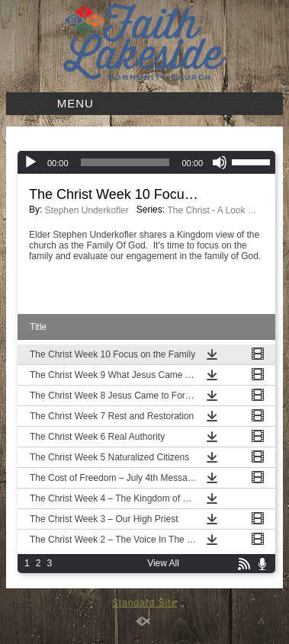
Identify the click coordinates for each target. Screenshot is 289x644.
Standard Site (145, 603)
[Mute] (220, 162)
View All (163, 563)
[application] (146, 162)
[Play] (31, 162)
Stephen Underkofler (87, 210)
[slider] (125, 162)
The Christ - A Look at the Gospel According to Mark (213, 210)
